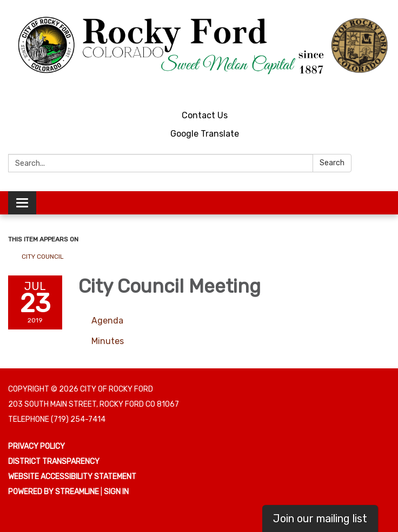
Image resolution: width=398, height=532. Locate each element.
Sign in (116, 492)
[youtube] (363, 89)
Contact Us (205, 115)
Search (332, 163)
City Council (43, 257)
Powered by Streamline (54, 492)
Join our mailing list (320, 518)
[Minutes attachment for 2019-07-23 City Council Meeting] (108, 341)
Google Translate (205, 134)
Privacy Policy (37, 446)
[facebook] (383, 89)
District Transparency (54, 462)
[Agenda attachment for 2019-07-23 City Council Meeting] (107, 321)
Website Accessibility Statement (72, 477)
